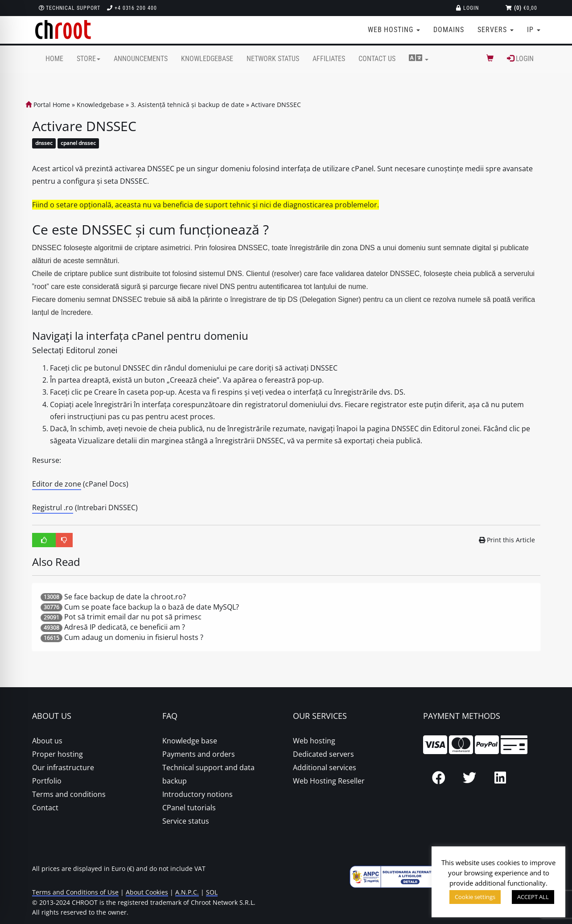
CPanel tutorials (189, 808)
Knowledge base (190, 741)
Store (88, 59)
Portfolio (47, 781)
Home (54, 59)
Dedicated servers (323, 754)
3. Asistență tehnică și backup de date (187, 105)
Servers (496, 30)
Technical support (70, 8)
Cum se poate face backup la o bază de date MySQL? (152, 607)
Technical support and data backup (208, 774)
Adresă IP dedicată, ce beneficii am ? (125, 627)
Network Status (273, 59)
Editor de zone (57, 484)
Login (467, 8)
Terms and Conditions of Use (75, 892)
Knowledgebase (207, 59)
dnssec (44, 143)
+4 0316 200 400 (132, 8)
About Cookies (147, 892)
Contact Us (377, 59)
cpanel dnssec (78, 143)
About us (47, 741)
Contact (45, 808)
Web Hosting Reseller (329, 781)
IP (534, 30)
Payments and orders (199, 754)
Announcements (141, 59)
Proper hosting (58, 754)
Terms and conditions (69, 794)
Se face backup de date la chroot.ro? (125, 597)
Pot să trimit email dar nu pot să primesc (133, 617)
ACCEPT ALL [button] (533, 897)
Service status (186, 821)
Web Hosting (394, 30)
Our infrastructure (63, 767)
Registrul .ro (53, 507)
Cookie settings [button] (475, 897)
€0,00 (521, 8)
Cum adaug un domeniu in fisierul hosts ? (134, 637)
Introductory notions (198, 794)
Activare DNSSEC (276, 105)
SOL (212, 892)
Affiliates (329, 59)
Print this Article (507, 540)
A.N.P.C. (187, 892)
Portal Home (48, 105)
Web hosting (314, 741)
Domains (449, 30)
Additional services (325, 767)
